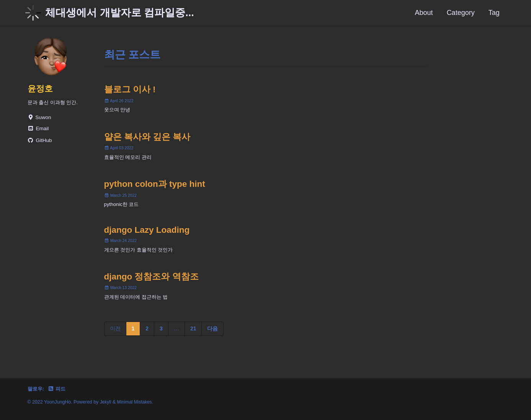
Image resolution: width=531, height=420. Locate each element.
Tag (494, 13)
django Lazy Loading (147, 235)
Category (461, 13)
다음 (212, 335)
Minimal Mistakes (136, 402)
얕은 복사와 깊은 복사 (147, 139)
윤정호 (41, 89)
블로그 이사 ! (130, 90)
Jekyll (106, 402)
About (424, 13)
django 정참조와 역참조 (151, 283)
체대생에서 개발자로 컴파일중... (120, 13)
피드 (58, 389)
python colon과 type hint (155, 187)
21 (193, 335)
